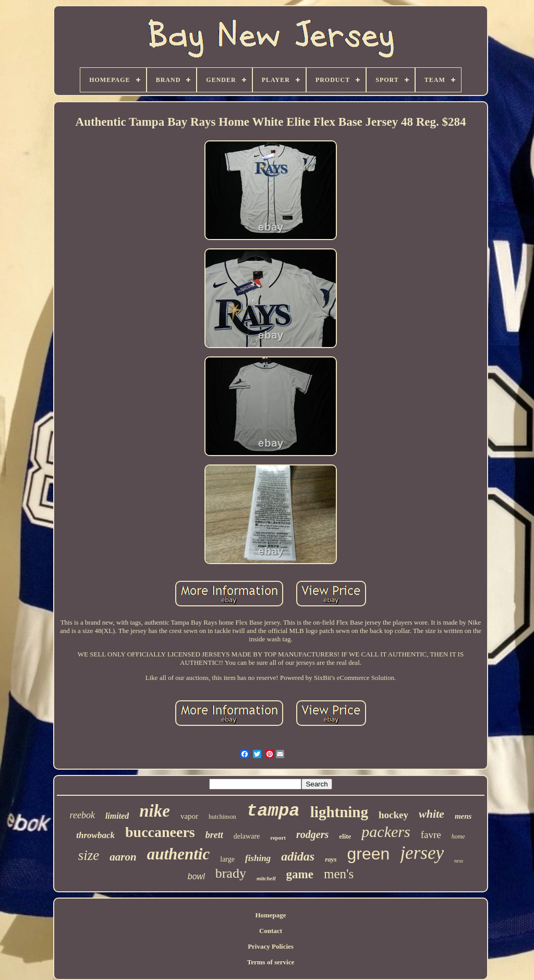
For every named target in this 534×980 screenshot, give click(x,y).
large (227, 859)
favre (431, 835)
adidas (298, 856)
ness (459, 861)
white (432, 814)
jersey (422, 853)
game (300, 874)
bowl (196, 876)
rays (331, 859)
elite (345, 836)
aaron (123, 857)
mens (463, 816)
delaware (247, 836)
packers (386, 832)
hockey (393, 815)
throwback (95, 835)
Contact (271, 931)
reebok (82, 815)
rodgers (312, 834)
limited (117, 816)
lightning (339, 812)
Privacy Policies (271, 946)
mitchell (266, 878)
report (278, 838)
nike (155, 811)
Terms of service (271, 962)
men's (339, 874)
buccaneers (160, 832)
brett (214, 835)
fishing (258, 858)
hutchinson (222, 817)
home (458, 836)
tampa (273, 811)
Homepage (270, 915)
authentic (179, 854)
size (89, 855)
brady (231, 873)
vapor (189, 816)
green (369, 854)
